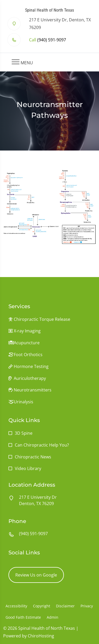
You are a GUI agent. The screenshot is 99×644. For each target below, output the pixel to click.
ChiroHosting (41, 636)
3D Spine (24, 433)
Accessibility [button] (16, 606)
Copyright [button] (42, 606)
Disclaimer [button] (65, 606)
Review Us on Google (36, 575)
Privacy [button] (87, 606)
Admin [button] (53, 617)
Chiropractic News (33, 457)
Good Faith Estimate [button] (23, 617)
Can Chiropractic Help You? (42, 445)
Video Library (28, 468)
